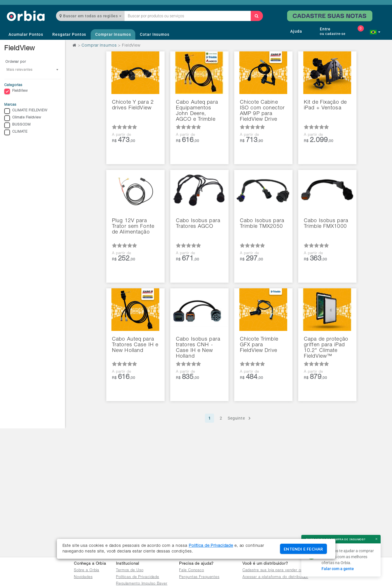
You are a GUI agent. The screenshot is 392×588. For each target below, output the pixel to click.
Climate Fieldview (23, 118)
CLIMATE (16, 132)
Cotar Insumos (154, 34)
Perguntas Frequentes (199, 577)
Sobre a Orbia (87, 571)
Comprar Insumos (113, 34)
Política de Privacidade (211, 546)
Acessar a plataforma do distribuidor (275, 577)
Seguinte (240, 418)
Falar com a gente (338, 569)
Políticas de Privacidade (138, 577)
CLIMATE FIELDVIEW (26, 111)
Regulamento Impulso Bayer (142, 584)
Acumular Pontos (26, 34)
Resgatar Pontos (69, 34)
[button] (375, 32)
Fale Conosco (192, 571)
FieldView (16, 91)
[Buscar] (257, 16)
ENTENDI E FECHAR (303, 549)
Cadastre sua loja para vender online (276, 571)
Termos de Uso (130, 571)
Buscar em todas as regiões (90, 16)
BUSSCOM (17, 125)
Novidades (83, 577)
